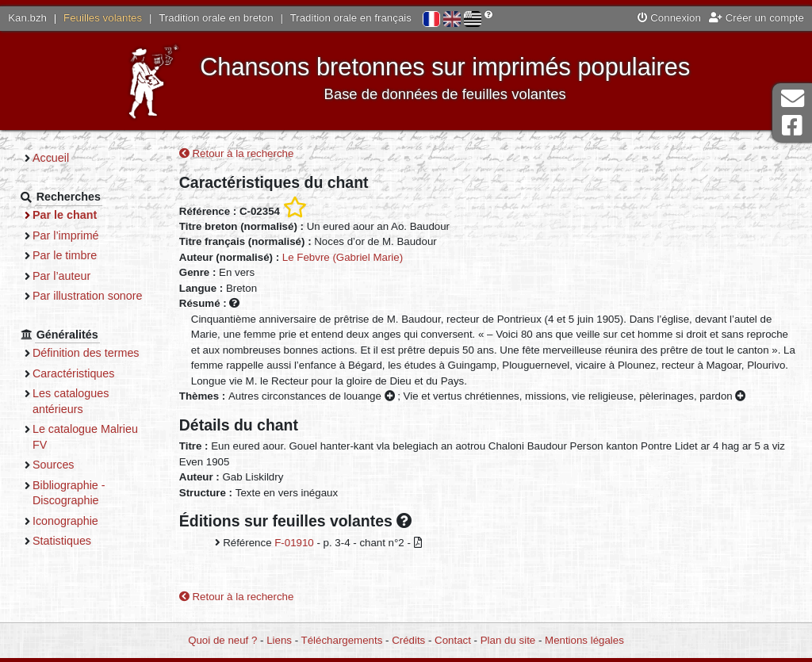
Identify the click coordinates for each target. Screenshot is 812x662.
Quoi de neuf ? (222, 640)
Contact (453, 640)
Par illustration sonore (88, 296)
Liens (279, 640)
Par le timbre (65, 255)
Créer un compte (756, 18)
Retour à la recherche (237, 153)
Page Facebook (792, 126)
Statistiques (62, 541)
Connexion (669, 18)
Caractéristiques (74, 373)
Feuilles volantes (103, 18)
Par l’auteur (61, 276)
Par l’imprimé (66, 235)
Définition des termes (86, 353)
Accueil (51, 158)
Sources (54, 465)
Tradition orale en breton (216, 18)
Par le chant (65, 215)
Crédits (408, 640)
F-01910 (294, 543)
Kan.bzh (27, 18)
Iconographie (65, 521)
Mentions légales (584, 640)
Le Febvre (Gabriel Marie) (343, 257)
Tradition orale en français (351, 18)
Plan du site (508, 640)
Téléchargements (342, 640)
